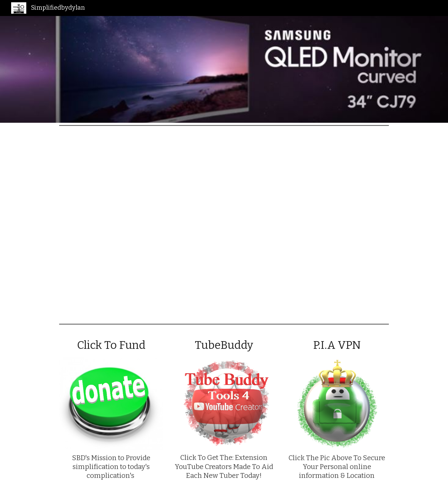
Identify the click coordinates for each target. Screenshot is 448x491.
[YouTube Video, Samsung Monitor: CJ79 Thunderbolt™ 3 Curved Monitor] (224, 225)
